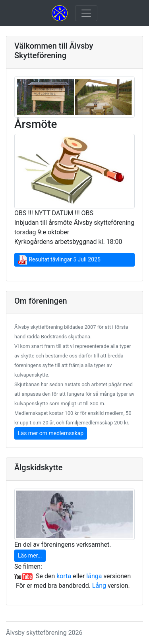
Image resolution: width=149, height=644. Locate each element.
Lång (99, 586)
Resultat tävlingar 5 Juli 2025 (59, 260)
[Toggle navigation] (86, 13)
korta (64, 576)
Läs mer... (30, 556)
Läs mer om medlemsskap (51, 433)
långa (94, 576)
